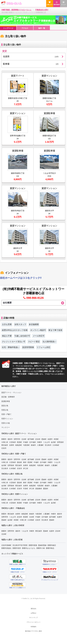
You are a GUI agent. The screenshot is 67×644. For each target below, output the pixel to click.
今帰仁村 (5, 442)
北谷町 (24, 439)
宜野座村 (60, 442)
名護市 (50, 439)
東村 (25, 462)
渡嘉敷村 (39, 489)
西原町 (19, 442)
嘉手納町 (31, 439)
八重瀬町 (40, 445)
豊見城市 (5, 445)
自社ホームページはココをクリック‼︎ (21, 278)
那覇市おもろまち (29, 548)
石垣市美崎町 (6, 545)
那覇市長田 (17, 548)
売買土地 (5, 410)
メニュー (64, 3)
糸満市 (12, 445)
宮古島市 (48, 445)
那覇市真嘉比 (6, 548)
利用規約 (33, 627)
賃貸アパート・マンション (11, 393)
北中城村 (33, 442)
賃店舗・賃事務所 (8, 397)
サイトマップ (33, 618)
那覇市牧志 (50, 548)
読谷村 (38, 439)
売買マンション (7, 419)
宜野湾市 (17, 439)
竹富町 (26, 489)
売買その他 (6, 423)
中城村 (26, 442)
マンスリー (6, 427)
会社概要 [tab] (33, 303)
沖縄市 (39, 442)
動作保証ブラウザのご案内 (33, 631)
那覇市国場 (33, 545)
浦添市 (10, 439)
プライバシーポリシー (33, 622)
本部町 (56, 439)
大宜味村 (13, 442)
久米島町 (56, 445)
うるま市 (46, 442)
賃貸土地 (5, 406)
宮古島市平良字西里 (20, 545)
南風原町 (19, 445)
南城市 (33, 445)
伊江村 (26, 468)
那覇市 (4, 439)
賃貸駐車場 (6, 401)
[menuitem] (8, 28)
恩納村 (44, 439)
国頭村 (19, 462)
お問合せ (33, 613)
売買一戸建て (6, 414)
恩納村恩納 (42, 545)
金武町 (53, 442)
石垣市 (4, 448)
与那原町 (26, 445)
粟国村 (46, 489)
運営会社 (33, 609)
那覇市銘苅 (52, 545)
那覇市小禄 (41, 548)
